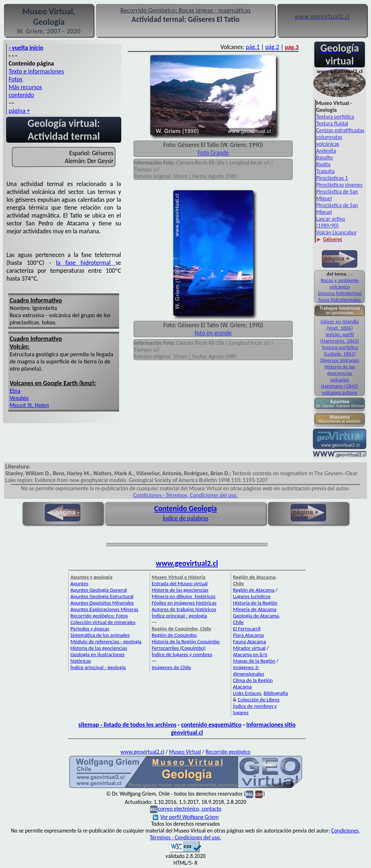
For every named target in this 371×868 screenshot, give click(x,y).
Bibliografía (276, 693)
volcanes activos (340, 392)
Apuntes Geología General (99, 590)
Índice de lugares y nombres (182, 654)
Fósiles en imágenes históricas (184, 603)
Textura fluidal (332, 123)
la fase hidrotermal (86, 263)
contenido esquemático (211, 725)
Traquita (325, 171)
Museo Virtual (185, 752)
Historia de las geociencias (340, 370)
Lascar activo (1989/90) (331, 222)
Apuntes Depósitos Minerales (102, 603)
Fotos (15, 79)
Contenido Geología (186, 509)
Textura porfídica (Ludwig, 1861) (340, 350)
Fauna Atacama (249, 642)
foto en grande (213, 333)
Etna (15, 391)
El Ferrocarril (247, 629)
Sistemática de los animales (100, 635)
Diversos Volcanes (340, 360)
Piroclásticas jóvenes (339, 185)
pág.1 (253, 47)
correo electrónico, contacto (190, 809)
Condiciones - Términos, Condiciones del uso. (185, 495)
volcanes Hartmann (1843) (340, 383)
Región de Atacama (254, 590)
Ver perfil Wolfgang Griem (186, 817)
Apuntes (79, 583)
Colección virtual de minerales (103, 622)
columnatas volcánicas (329, 140)
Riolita (323, 164)
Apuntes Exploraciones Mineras (104, 609)
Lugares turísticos (252, 596)
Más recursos (25, 87)
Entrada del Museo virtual (180, 583)
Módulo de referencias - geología (106, 642)
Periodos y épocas (90, 629)
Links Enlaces (247, 693)
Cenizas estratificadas (340, 130)
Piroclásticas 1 (332, 178)
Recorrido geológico (228, 752)
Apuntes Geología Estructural (102, 596)
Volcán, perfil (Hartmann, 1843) (340, 338)
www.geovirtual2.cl (187, 563)
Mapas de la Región (254, 661)
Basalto (324, 158)
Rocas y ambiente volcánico (340, 283)
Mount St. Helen (29, 405)
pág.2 (272, 47)
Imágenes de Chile (172, 667)
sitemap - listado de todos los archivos (127, 725)
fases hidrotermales (340, 300)
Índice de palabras (185, 518)
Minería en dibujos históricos (184, 596)
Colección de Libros (259, 700)
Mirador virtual (249, 648)
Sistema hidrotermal (340, 293)
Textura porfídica (335, 117)
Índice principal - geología (98, 667)
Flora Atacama (248, 635)
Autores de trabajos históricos (184, 609)
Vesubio (19, 398)
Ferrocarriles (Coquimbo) (179, 648)
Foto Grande (213, 153)
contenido (21, 95)
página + (19, 111)
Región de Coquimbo (174, 635)
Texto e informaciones (36, 71)
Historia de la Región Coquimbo (186, 642)
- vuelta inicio (26, 48)
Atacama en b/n (250, 654)
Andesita (326, 151)
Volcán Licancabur (336, 232)
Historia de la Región (255, 603)
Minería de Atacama (255, 609)
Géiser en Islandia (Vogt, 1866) (340, 325)
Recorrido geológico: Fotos (99, 616)
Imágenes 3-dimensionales (248, 671)
